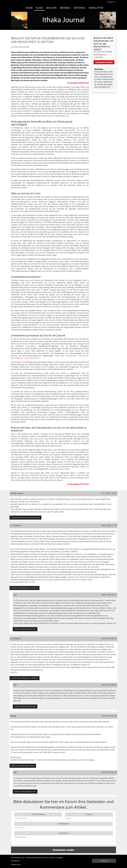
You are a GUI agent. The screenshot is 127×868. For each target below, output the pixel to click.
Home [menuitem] (29, 8)
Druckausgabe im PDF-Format (78, 83)
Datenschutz (16, 865)
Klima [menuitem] (39, 8)
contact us (104, 861)
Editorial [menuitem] (80, 8)
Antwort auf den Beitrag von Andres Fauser (25, 518)
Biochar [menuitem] (51, 8)
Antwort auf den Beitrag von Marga (23, 766)
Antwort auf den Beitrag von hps (25, 629)
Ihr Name (89, 814)
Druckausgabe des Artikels (104, 62)
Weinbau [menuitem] (65, 8)
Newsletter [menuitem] (96, 8)
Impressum (15, 861)
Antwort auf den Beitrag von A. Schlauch (24, 588)
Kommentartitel (64, 824)
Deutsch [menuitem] (110, 2)
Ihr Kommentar (63, 833)
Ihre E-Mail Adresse (38, 814)
